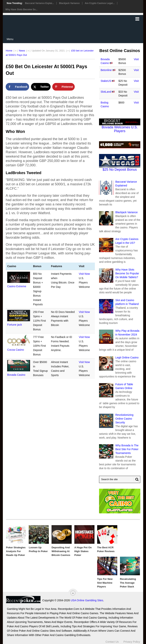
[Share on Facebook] (17, 87)
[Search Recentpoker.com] (120, 479)
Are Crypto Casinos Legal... (100, 3)
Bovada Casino (16, 375)
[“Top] (73, 593)
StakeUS (106, 81)
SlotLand (106, 92)
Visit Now (84, 274)
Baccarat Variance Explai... (40, 3)
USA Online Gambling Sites (87, 600)
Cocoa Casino (16, 350)
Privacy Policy (132, 642)
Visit (136, 59)
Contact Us (112, 642)
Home (9, 51)
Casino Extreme (17, 286)
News (22, 51)
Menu (10, 39)
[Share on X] (41, 87)
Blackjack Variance (69, 3)
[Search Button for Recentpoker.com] (136, 479)
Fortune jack (15, 325)
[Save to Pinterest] (63, 87)
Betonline (106, 70)
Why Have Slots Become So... (21, 9)
